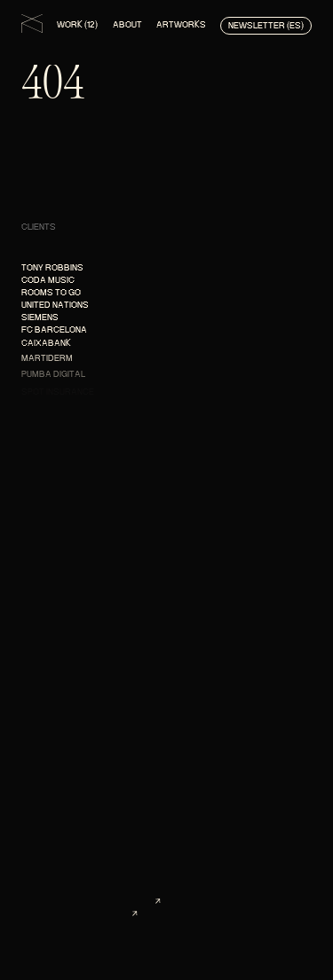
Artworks (181, 24)
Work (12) (77, 24)
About (127, 24)
